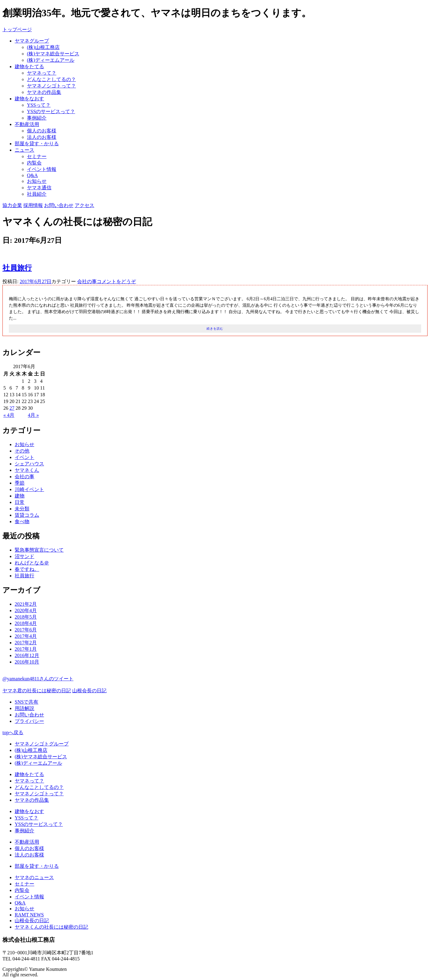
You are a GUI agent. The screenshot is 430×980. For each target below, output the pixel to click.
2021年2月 (26, 604)
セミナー (37, 156)
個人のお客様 (42, 131)
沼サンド (24, 556)
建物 (20, 496)
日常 (20, 502)
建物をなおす (29, 99)
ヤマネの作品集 (44, 92)
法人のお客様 (42, 137)
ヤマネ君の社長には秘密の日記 (37, 691)
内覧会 (34, 163)
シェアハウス (29, 464)
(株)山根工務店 (43, 47)
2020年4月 (26, 610)
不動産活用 (27, 124)
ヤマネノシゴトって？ (51, 86)
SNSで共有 (26, 702)
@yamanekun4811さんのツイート (38, 679)
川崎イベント (29, 489)
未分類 (22, 509)
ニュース (24, 150)
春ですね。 (27, 569)
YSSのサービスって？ (51, 111)
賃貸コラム (27, 515)
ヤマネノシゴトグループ (42, 744)
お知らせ (37, 181)
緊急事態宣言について (39, 550)
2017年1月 (26, 649)
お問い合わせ (59, 205)
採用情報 (33, 205)
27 (12, 408)
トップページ (17, 30)
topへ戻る (13, 732)
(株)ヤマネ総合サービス (53, 54)
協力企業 (12, 205)
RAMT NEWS (29, 915)
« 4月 (9, 415)
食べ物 (22, 521)
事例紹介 (37, 118)
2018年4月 (26, 623)
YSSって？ (39, 105)
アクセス (84, 205)
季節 (20, 483)
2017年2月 (26, 643)
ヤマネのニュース (34, 877)
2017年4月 (26, 636)
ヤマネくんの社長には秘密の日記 (51, 927)
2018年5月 (26, 617)
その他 (22, 451)
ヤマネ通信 (39, 188)
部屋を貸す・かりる (37, 144)
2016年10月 (27, 662)
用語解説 (24, 708)
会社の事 (87, 281)
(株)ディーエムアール (51, 60)
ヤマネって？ (42, 73)
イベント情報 (42, 169)
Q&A (32, 175)
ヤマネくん (27, 470)
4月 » (33, 415)
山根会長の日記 (89, 691)
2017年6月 (26, 630)
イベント (24, 457)
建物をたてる (29, 67)
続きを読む (215, 329)
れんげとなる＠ (32, 563)
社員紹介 (37, 194)
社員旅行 (17, 268)
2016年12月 (27, 655)
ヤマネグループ (32, 41)
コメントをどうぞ (116, 281)
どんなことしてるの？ (51, 79)
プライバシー (29, 721)
